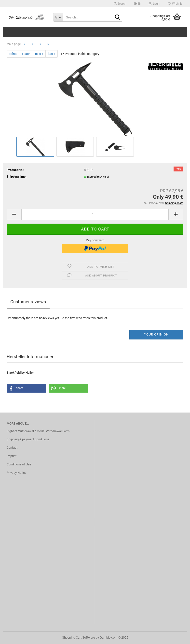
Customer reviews (28, 302)
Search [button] (120, 4)
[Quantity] (95, 214)
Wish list (176, 4)
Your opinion (156, 334)
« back (26, 54)
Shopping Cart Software (79, 637)
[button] (138, 4)
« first (13, 54)
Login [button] (155, 4)
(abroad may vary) (98, 177)
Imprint (12, 456)
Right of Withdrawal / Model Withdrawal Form (38, 431)
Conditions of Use (19, 464)
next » (39, 54)
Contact (12, 448)
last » (52, 54)
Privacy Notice (17, 473)
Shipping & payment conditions (28, 439)
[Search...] (58, 17)
